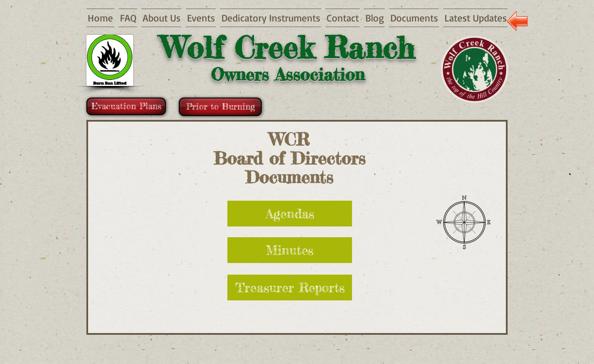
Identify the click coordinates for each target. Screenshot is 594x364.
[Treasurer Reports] (290, 288)
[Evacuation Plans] (126, 106)
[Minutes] (290, 250)
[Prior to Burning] (220, 107)
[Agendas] (290, 214)
